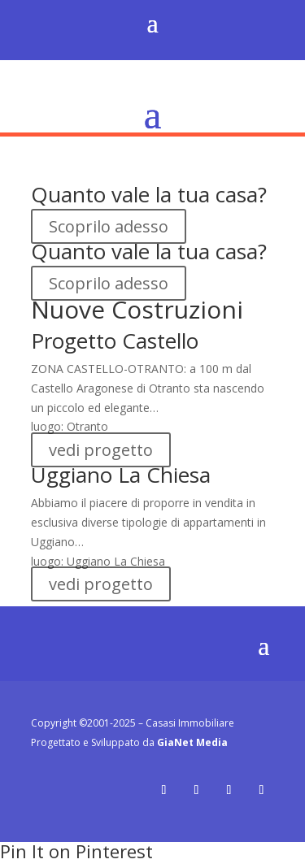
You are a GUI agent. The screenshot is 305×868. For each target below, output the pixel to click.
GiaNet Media (192, 742)
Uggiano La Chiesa (121, 475)
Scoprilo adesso (109, 226)
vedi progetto (101, 450)
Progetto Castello (115, 341)
